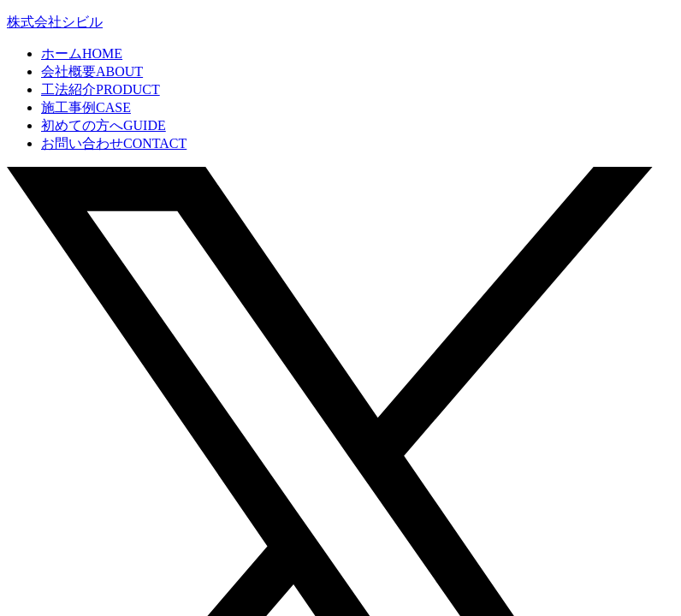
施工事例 (86, 107)
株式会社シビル (55, 22)
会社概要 (92, 71)
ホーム (82, 53)
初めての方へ (104, 125)
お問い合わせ (114, 143)
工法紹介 (101, 89)
